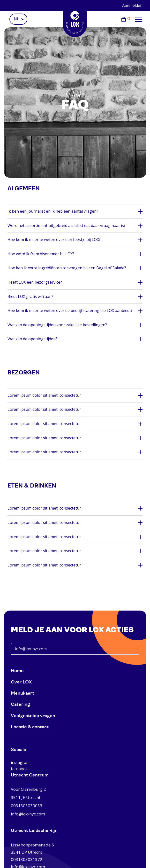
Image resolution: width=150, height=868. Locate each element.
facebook (19, 769)
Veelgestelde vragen (33, 716)
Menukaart (23, 694)
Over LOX (21, 682)
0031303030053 (27, 806)
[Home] (75, 21)
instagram (20, 762)
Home (17, 671)
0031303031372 (27, 859)
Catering (20, 705)
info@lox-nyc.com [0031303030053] (28, 814)
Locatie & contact (30, 727)
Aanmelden (132, 5)
